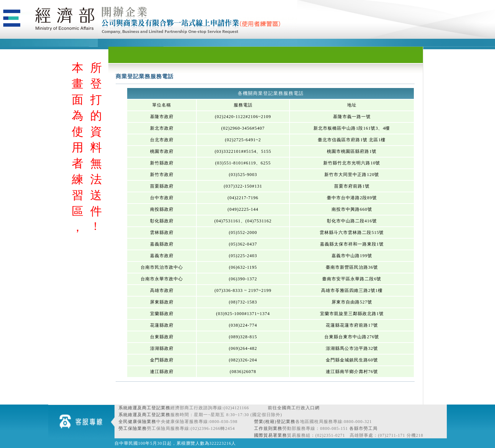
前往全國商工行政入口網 (294, 408)
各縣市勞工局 (363, 428)
